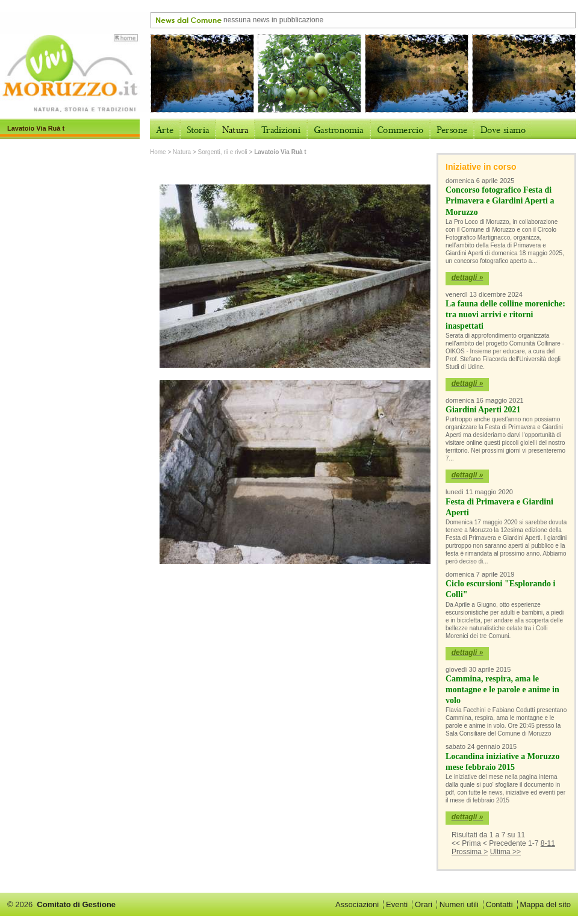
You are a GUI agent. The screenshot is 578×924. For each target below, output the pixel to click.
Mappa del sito (545, 904)
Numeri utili (459, 904)
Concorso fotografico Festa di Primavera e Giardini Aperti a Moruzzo (500, 201)
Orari (424, 904)
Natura (182, 152)
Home (158, 152)
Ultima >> (505, 852)
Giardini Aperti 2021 (483, 410)
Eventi (397, 904)
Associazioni (357, 904)
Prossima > (470, 852)
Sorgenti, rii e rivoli (223, 152)
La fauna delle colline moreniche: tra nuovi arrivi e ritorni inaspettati (505, 315)
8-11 (548, 843)
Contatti (499, 904)
